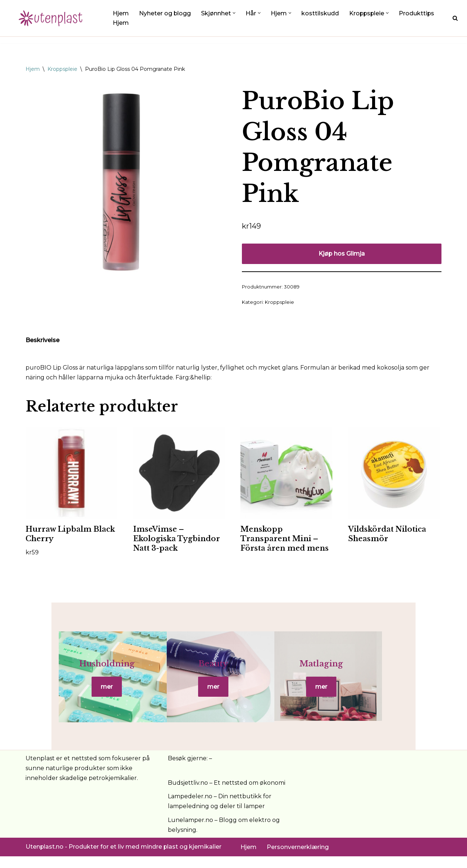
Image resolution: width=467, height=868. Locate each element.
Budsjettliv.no (188, 794)
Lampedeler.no (190, 808)
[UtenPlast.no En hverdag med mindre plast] (53, 18)
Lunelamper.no (190, 832)
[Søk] (455, 18)
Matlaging (372, 670)
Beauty (233, 670)
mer (95, 693)
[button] (234, 13)
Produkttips (418, 13)
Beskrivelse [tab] (43, 341)
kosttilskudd (321, 13)
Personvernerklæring (298, 859)
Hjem (121, 13)
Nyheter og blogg (165, 13)
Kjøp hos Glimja (342, 254)
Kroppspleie (62, 69)
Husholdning (95, 670)
